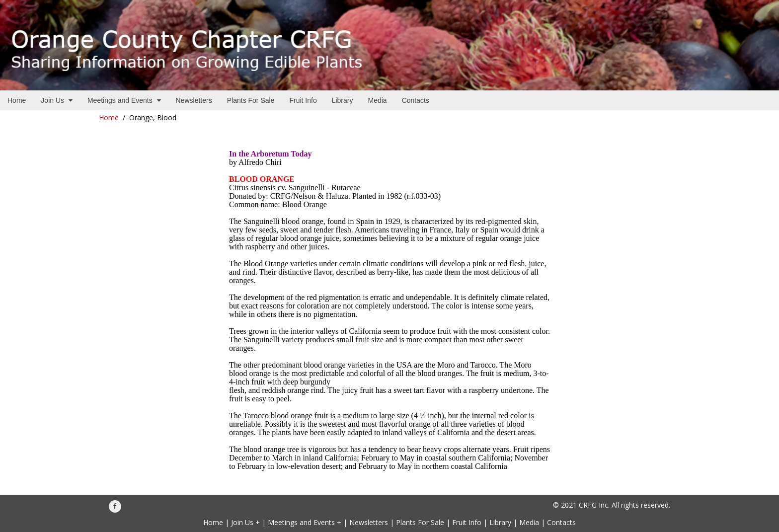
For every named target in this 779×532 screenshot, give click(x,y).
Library (500, 522)
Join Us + (245, 522)
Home (109, 117)
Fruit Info (467, 522)
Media (529, 522)
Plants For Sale (420, 522)
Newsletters (369, 522)
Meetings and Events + (305, 522)
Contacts (561, 522)
